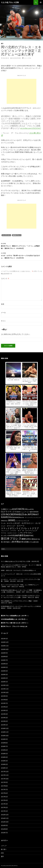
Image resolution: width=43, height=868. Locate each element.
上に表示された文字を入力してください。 (16, 334)
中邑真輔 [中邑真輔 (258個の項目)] (14, 535)
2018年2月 (4, 764)
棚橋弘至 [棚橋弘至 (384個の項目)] (25, 539)
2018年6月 (4, 750)
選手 (2, 44)
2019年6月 (4, 707)
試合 (2, 853)
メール (3, 312)
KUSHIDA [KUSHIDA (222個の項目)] (35, 512)
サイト (3, 321)
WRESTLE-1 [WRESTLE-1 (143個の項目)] (5, 521)
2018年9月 (4, 739)
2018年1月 (4, 768)
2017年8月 (4, 786)
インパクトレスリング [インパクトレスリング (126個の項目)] (22, 521)
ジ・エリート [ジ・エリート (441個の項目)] (19, 526)
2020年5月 (4, 667)
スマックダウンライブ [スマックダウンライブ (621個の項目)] (12, 528)
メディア (4, 846)
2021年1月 (4, 639)
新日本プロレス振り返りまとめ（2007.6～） (15, 623)
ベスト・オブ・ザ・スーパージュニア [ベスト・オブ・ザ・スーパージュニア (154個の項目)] (25, 531)
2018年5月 (4, 754)
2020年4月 (4, 671)
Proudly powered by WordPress (9, 866)
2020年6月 (4, 664)
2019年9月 (4, 696)
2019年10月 (5, 692)
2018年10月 (5, 736)
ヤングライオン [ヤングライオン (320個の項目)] (26, 533)
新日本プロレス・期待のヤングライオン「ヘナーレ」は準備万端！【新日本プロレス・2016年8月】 (21, 246)
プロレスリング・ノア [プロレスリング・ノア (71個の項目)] (6, 531)
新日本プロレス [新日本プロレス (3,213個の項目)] (11, 538)
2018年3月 (4, 761)
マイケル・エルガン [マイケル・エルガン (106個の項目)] (7, 533)
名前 (3, 304)
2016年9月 (4, 825)
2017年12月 (5, 772)
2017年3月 (4, 804)
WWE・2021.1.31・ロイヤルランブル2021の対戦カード (19, 570)
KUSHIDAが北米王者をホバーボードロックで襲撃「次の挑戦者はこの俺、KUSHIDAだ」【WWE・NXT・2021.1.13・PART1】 (21, 591)
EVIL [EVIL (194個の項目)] (32, 509)
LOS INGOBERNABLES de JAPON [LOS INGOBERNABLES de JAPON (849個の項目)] (18, 514)
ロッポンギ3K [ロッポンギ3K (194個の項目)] (6, 535)
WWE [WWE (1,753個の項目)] (12, 520)
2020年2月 (4, 678)
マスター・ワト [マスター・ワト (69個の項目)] (16, 533)
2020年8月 (4, 657)
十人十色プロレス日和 (10, 2)
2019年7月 (4, 703)
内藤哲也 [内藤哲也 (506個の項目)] (22, 535)
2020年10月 (5, 649)
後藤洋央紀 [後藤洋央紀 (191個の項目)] (30, 535)
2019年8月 (4, 700)
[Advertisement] (21, 91)
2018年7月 (4, 746)
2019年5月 (4, 710)
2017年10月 (5, 779)
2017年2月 (4, 807)
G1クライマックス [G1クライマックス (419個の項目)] (9, 512)
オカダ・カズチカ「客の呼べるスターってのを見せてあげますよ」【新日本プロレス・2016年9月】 (21, 255)
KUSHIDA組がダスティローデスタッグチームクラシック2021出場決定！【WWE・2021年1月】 (21, 607)
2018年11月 (5, 732)
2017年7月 (4, 789)
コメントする (27, 58)
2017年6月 (4, 793)
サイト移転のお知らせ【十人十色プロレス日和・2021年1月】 (20, 561)
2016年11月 (5, 818)
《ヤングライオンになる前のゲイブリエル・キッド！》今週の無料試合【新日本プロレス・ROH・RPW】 (21, 566)
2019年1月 (4, 725)
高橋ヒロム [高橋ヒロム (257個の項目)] (29, 542)
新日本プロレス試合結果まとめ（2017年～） (15, 616)
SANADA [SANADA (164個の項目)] (17, 517)
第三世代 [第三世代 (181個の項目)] (4, 542)
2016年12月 (5, 815)
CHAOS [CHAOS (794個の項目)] (20, 509)
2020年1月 (4, 682)
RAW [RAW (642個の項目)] (3, 517)
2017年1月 (4, 811)
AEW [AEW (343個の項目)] (14, 509)
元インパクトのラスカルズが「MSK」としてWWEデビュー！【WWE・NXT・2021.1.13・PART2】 (20, 586)
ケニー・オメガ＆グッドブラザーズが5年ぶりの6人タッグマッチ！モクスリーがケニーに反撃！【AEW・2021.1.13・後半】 (21, 596)
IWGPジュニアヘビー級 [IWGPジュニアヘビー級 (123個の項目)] (24, 512)
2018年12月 (5, 728)
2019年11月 (5, 689)
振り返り (4, 849)
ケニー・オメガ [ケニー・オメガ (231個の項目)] (35, 523)
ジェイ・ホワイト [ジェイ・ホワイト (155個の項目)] (7, 526)
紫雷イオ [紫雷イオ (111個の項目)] (10, 542)
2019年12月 (5, 685)
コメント (5, 278)
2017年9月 (4, 782)
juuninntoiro (16, 58)
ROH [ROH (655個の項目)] (8, 517)
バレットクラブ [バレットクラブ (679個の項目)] (31, 528)
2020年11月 (5, 646)
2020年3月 (4, 674)
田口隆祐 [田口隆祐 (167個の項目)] (32, 539)
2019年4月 (4, 714)
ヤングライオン (6, 235)
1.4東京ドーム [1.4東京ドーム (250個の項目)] (6, 509)
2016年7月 (4, 833)
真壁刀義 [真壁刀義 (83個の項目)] (37, 539)
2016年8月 (4, 829)
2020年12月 (5, 642)
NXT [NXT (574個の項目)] (37, 514)
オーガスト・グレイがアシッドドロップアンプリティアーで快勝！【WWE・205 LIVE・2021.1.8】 (20, 580)
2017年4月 (4, 800)
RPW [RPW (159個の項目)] (12, 517)
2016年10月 (5, 822)
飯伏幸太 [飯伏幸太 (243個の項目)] (22, 542)
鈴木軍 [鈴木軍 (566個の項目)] (15, 542)
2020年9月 (4, 653)
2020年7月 (4, 660)
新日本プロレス (17, 235)
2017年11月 (5, 775)
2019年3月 (4, 718)
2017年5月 (4, 797)
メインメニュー (41, 2)
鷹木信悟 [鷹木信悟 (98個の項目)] (36, 542)
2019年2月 (4, 721)
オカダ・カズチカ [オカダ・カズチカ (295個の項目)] (21, 523)
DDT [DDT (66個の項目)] (29, 509)
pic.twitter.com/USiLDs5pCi (31, 128)
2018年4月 (4, 757)
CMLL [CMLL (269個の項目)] (26, 509)
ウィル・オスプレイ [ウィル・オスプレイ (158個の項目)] (8, 523)
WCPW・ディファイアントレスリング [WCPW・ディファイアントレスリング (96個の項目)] (30, 517)
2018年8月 (4, 743)
